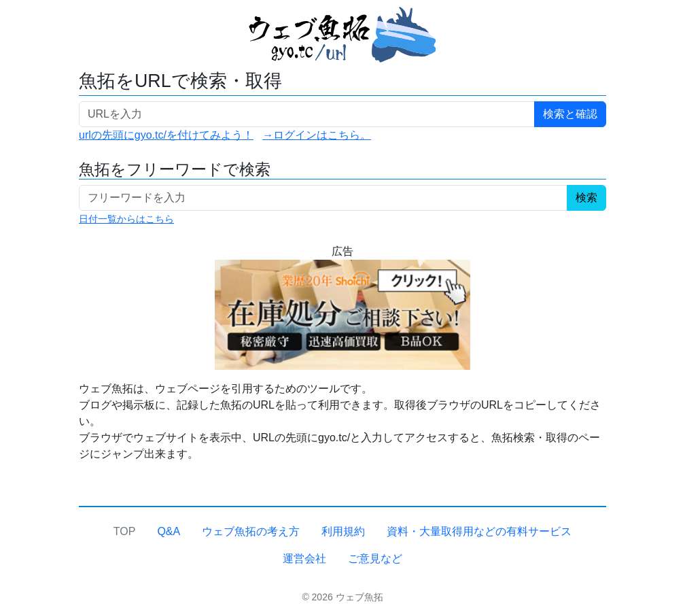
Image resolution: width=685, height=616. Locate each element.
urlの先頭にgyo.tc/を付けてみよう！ (166, 135)
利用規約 (343, 531)
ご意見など (375, 559)
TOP (125, 531)
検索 (586, 198)
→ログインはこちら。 (317, 135)
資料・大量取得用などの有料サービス (479, 531)
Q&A (169, 531)
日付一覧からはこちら (126, 219)
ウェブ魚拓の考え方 (251, 531)
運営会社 (304, 559)
